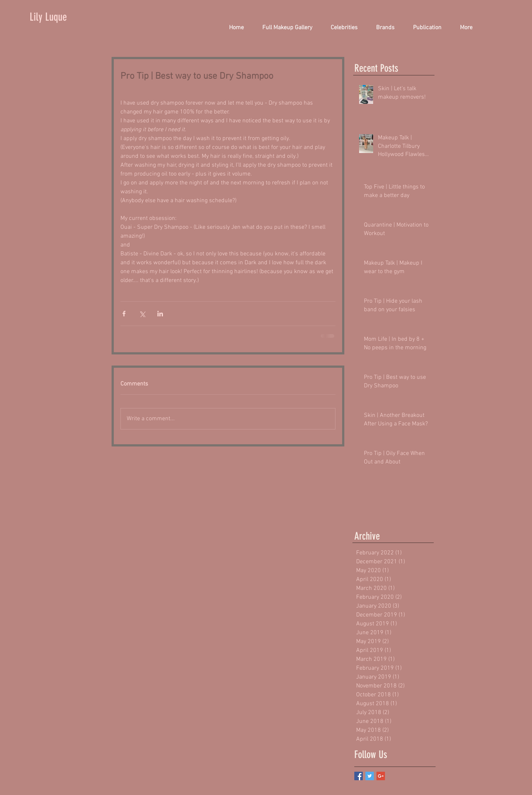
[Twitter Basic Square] (370, 776)
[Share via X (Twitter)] (142, 314)
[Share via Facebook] (124, 314)
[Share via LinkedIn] (160, 314)
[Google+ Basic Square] (381, 776)
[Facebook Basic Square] (359, 776)
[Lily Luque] (55, 17)
